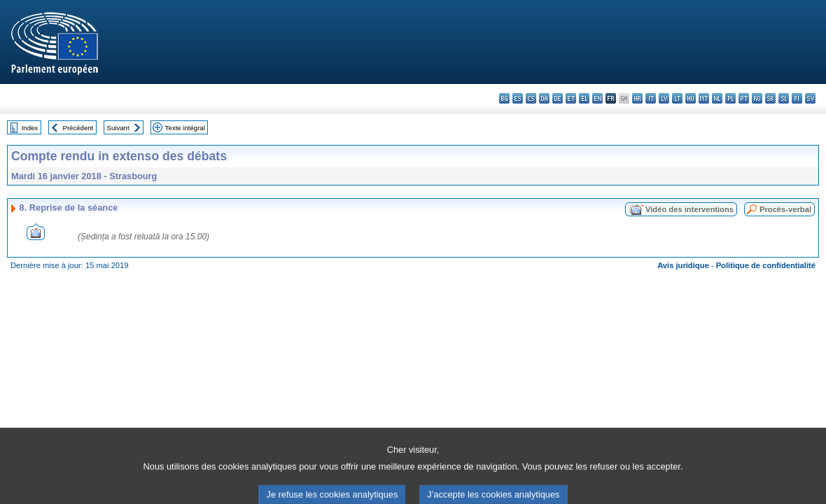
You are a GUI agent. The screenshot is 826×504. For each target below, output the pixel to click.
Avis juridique (683, 265)
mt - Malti (704, 98)
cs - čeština (531, 98)
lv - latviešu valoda (664, 98)
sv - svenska (810, 98)
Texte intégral (185, 128)
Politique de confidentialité (766, 265)
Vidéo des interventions (689, 209)
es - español (518, 98)
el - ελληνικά (584, 98)
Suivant (118, 128)
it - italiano (651, 98)
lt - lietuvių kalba (677, 98)
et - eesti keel (571, 98)
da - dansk (544, 98)
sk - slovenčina (770, 98)
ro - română (757, 98)
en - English (597, 98)
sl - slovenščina (784, 98)
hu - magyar (691, 98)
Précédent (78, 128)
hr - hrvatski (637, 98)
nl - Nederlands (717, 98)
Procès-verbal (785, 209)
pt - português (744, 98)
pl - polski (730, 98)
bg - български (504, 98)
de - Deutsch (558, 98)
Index (30, 128)
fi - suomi (797, 98)
